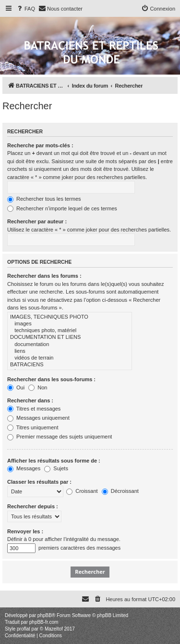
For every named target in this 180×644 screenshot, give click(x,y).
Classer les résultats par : (39, 482)
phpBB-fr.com (44, 622)
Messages (24, 468)
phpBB (45, 615)
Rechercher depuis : (33, 506)
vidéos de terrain (70, 358)
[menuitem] (25, 9)
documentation (70, 345)
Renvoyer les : (25, 531)
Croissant (82, 491)
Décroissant (120, 491)
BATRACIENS (70, 365)
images (70, 324)
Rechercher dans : (30, 400)
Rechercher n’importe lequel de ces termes (62, 208)
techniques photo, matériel (70, 331)
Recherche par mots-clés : (40, 145)
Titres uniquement (33, 427)
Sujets (56, 468)
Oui (16, 387)
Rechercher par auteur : (37, 221)
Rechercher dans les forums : (44, 276)
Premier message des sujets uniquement (60, 437)
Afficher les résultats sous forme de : (54, 461)
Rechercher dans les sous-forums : (51, 379)
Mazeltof (54, 629)
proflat (24, 629)
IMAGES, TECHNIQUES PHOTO (70, 317)
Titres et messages (34, 409)
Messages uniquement (38, 418)
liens (70, 351)
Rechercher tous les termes (44, 199)
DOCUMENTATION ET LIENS (70, 337)
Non (38, 387)
